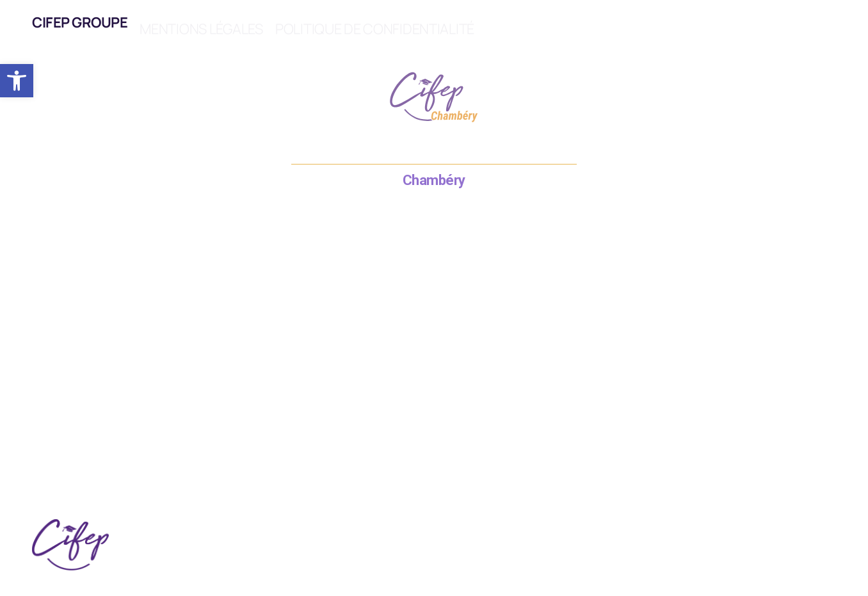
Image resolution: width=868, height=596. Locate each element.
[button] (17, 81)
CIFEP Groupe (80, 22)
